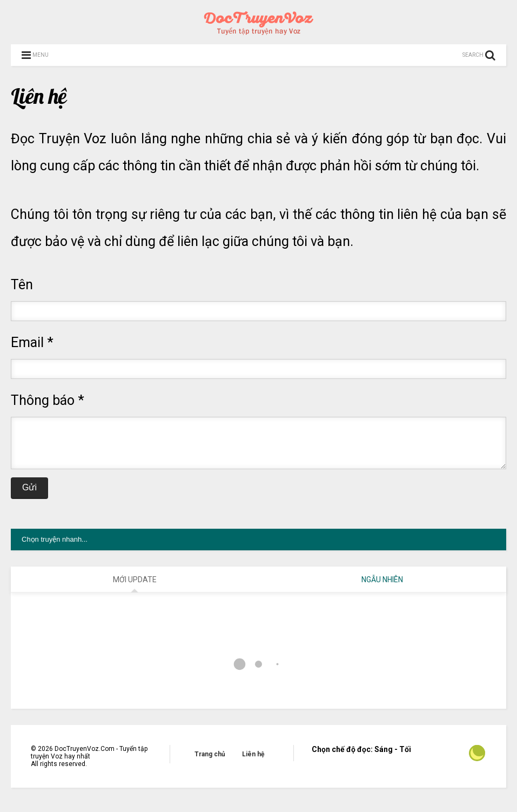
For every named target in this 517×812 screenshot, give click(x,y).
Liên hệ (253, 762)
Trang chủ (210, 762)
